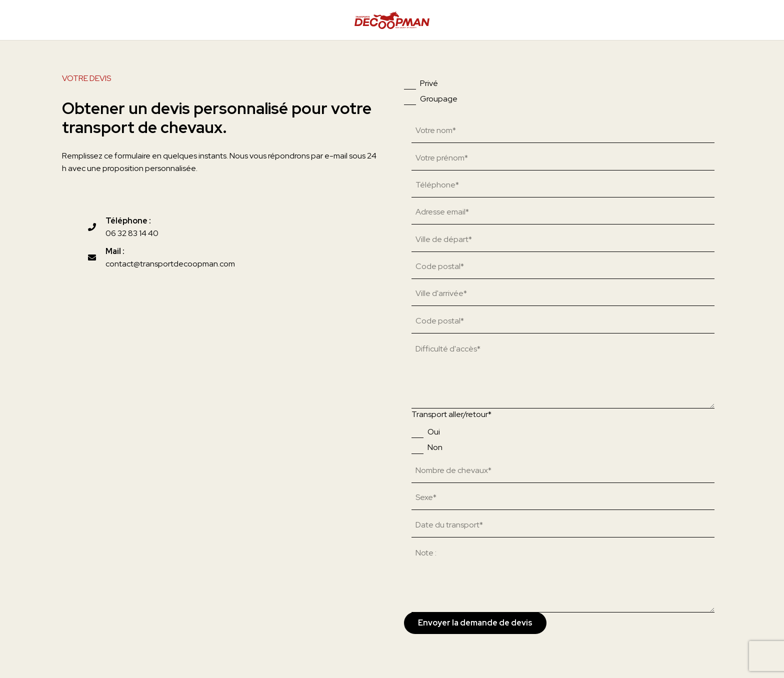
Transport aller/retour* (451, 414)
